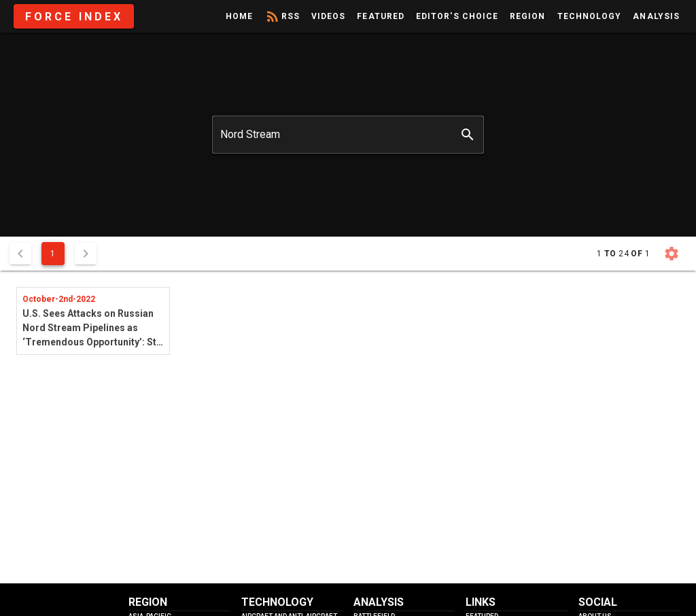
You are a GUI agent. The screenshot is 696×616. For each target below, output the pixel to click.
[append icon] (468, 135)
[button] (672, 254)
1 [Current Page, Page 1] (53, 254)
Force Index (74, 17)
